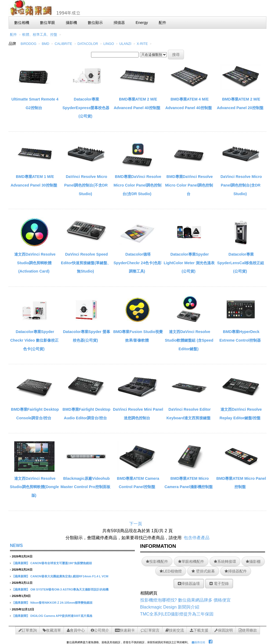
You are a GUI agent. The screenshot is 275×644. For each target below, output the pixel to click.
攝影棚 (253, 561)
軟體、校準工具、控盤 (40, 35)
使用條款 (248, 630)
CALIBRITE (63, 44)
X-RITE (142, 44)
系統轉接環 (225, 561)
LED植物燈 (171, 571)
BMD (45, 44)
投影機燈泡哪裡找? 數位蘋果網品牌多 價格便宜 (186, 600)
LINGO (109, 44)
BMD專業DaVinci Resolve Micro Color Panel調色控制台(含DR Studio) (137, 185)
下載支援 (199, 630)
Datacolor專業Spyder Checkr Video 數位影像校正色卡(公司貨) (34, 340)
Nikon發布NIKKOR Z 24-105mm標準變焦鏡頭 (61, 603)
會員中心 (76, 630)
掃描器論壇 (189, 584)
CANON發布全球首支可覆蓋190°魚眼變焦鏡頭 (61, 563)
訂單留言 (150, 630)
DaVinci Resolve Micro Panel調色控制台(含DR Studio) (241, 185)
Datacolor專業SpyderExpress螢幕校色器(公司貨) (86, 108)
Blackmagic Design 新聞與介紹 (170, 607)
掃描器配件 (236, 571)
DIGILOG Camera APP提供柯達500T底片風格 (61, 616)
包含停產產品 (197, 538)
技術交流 (175, 630)
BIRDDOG (29, 44)
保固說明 (224, 630)
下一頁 (136, 524)
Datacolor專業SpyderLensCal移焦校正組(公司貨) (241, 263)
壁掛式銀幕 (203, 571)
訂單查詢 (28, 630)
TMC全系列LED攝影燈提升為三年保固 (177, 614)
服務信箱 (198, 642)
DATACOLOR (88, 44)
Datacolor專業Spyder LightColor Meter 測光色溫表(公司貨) (189, 263)
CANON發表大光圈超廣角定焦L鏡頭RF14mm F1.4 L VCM (69, 576)
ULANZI (125, 44)
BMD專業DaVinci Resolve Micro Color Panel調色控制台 (189, 185)
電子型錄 (219, 584)
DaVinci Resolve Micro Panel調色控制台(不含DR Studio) (86, 185)
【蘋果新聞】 (21, 563)
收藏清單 (52, 630)
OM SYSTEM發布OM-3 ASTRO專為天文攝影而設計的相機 (69, 589)
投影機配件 (157, 561)
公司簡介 (100, 630)
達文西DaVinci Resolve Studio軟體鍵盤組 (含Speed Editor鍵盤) (189, 340)
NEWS (16, 545)
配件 (13, 35)
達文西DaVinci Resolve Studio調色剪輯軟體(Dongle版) (34, 487)
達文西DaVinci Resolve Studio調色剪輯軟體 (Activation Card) (35, 263)
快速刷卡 (125, 630)
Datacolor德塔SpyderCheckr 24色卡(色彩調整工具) (137, 263)
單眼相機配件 (191, 561)
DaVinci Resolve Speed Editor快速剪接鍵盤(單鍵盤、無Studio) (86, 263)
